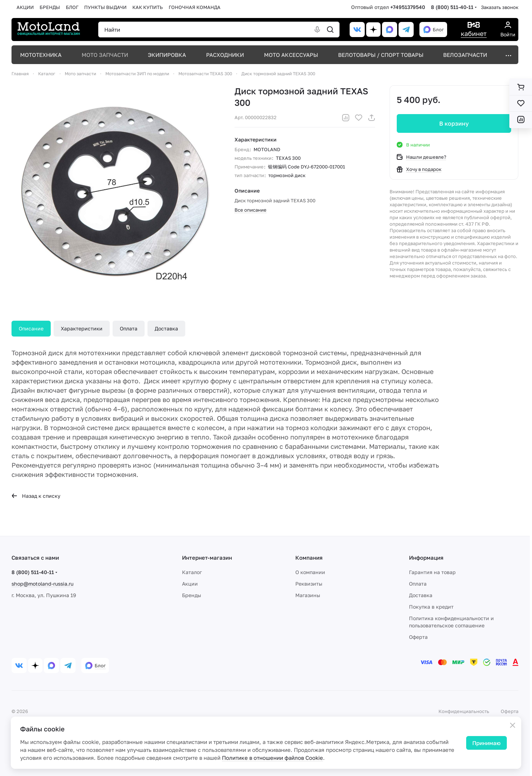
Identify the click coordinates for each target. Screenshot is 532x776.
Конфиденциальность (464, 711)
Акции (190, 584)
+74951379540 (408, 7)
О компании (310, 572)
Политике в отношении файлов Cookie (272, 758)
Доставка (166, 328)
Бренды (192, 595)
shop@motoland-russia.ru (42, 584)
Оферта (418, 637)
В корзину (454, 123)
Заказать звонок (500, 7)
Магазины (308, 595)
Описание (31, 328)
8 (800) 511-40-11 (452, 7)
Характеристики (82, 328)
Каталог (192, 572)
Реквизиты (309, 584)
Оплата (129, 328)
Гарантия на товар (432, 572)
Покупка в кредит (431, 607)
